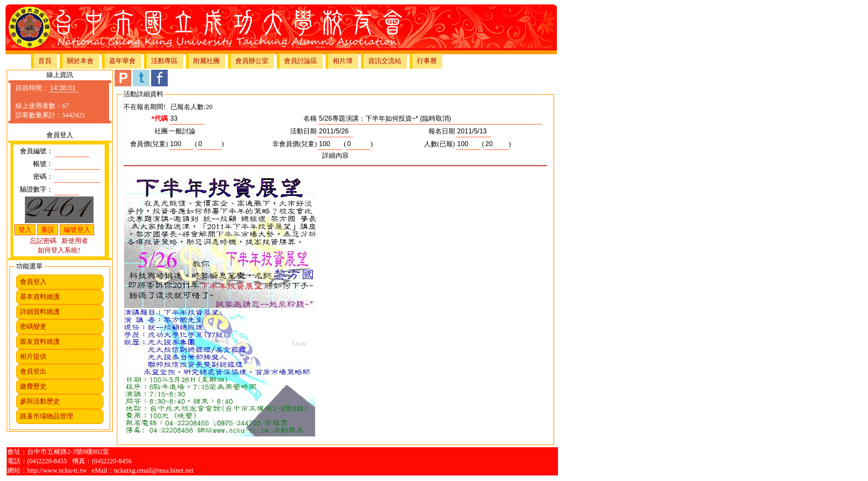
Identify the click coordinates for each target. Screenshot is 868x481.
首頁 (45, 61)
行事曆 (427, 61)
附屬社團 (206, 61)
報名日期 (442, 131)
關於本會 (80, 61)
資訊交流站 (385, 61)
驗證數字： (37, 189)
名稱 (310, 118)
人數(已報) (440, 144)
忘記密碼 (43, 241)
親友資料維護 (40, 342)
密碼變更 (33, 327)
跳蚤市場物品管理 (46, 416)
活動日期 (303, 131)
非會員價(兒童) (294, 144)
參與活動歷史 (40, 401)
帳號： (43, 164)
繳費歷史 (33, 386)
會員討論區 (301, 61)
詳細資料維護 (40, 312)
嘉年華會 (122, 61)
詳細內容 (335, 156)
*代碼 (159, 118)
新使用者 (75, 241)
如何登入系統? (59, 250)
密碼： (43, 177)
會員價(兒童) (149, 144)
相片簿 (343, 61)
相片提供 (33, 356)
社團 (161, 131)
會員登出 (33, 371)
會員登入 (33, 282)
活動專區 (164, 61)
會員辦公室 (252, 61)
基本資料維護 (40, 297)
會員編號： (37, 151)
